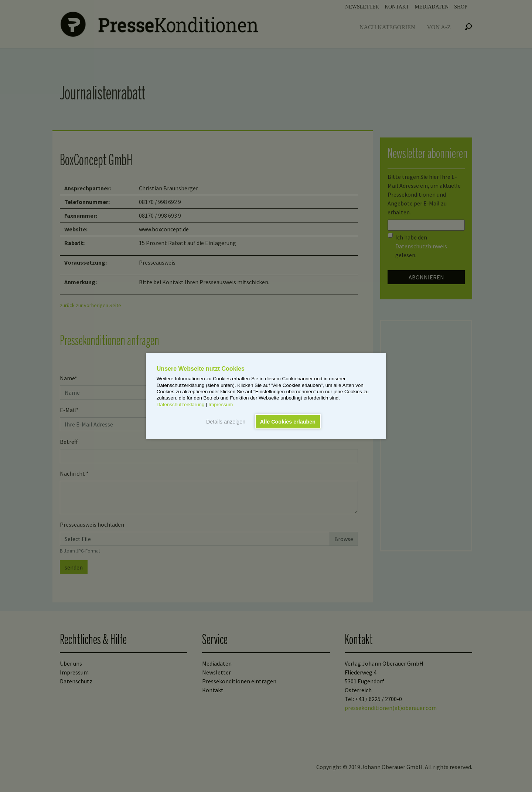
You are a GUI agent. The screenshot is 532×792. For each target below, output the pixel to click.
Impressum (221, 404)
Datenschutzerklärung (181, 404)
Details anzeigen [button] (226, 421)
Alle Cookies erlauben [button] (288, 421)
